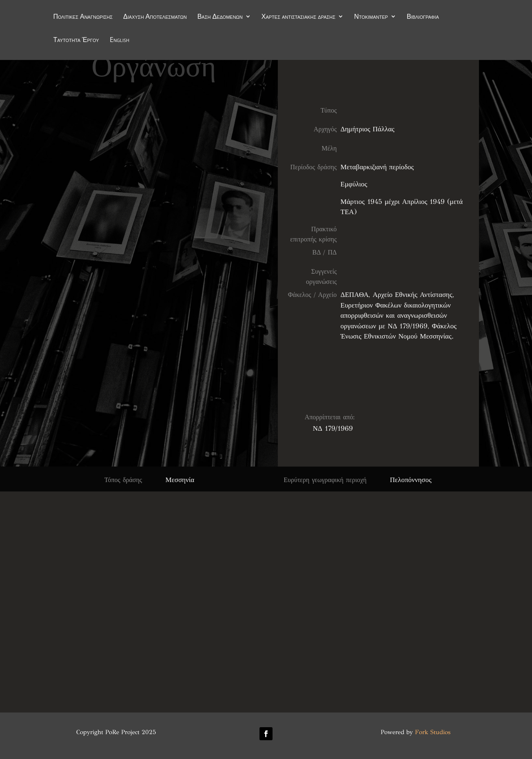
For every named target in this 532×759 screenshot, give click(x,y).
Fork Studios (433, 732)
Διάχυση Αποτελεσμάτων (155, 17)
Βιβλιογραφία (423, 17)
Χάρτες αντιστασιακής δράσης (298, 17)
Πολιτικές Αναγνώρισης (83, 17)
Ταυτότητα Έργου (76, 40)
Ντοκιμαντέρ (371, 17)
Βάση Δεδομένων (220, 17)
